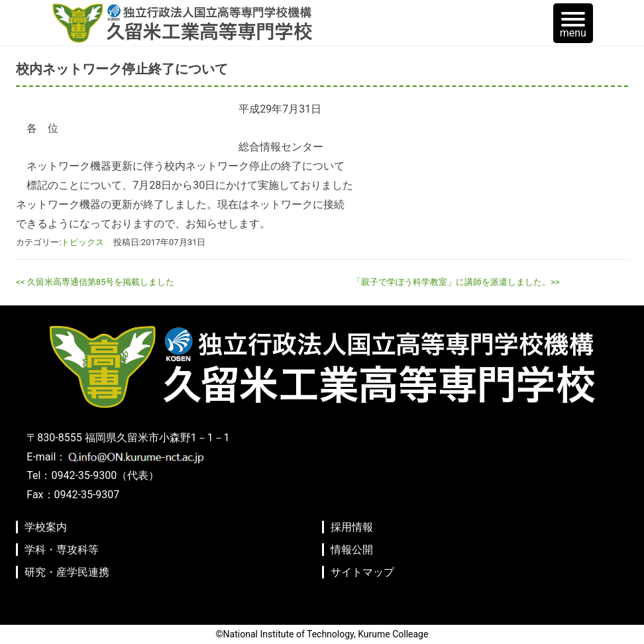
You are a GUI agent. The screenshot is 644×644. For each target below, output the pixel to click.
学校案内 (46, 527)
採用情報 (352, 527)
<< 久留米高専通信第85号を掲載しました (95, 282)
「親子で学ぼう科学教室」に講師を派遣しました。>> (456, 282)
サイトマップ (362, 572)
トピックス (82, 242)
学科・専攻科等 (62, 550)
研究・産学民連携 (67, 572)
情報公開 (352, 550)
